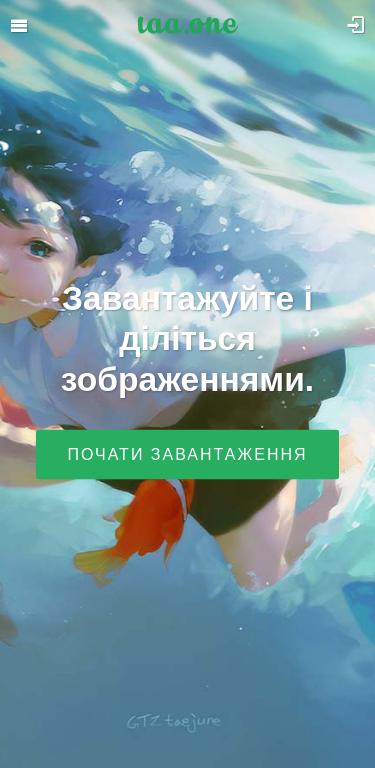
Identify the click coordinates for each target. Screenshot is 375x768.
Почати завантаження (187, 453)
